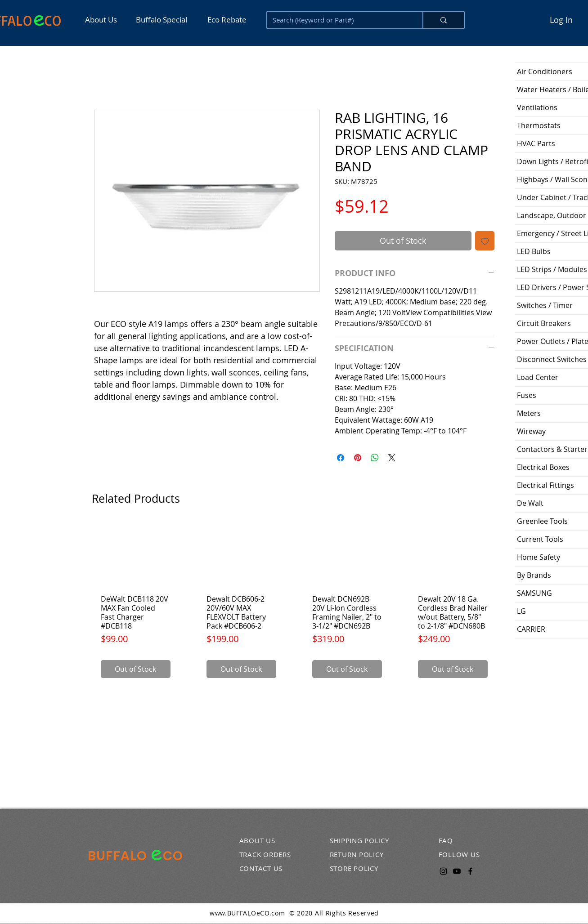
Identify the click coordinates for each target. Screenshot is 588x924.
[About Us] (104, 20)
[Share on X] (392, 458)
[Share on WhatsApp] (375, 458)
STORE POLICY (354, 868)
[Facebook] (470, 871)
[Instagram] (443, 871)
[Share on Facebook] (341, 458)
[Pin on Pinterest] (358, 458)
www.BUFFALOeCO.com (247, 913)
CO (53, 20)
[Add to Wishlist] (485, 241)
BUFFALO (119, 856)
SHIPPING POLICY (359, 840)
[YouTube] (457, 871)
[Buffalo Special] (164, 20)
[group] (294, 604)
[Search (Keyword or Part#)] (338, 20)
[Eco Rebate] (226, 20)
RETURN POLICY (357, 854)
